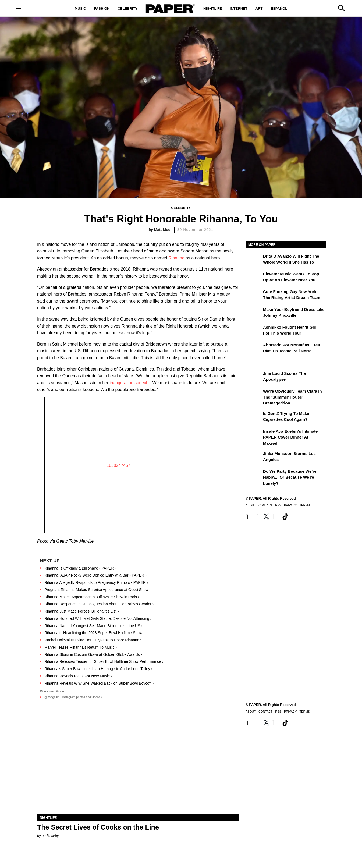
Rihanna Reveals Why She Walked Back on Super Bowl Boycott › (99, 683)
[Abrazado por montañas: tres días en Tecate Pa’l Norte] (254, 349)
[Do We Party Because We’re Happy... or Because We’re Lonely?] (254, 475)
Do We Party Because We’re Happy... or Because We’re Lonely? (290, 477)
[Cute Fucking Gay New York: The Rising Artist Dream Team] (254, 296)
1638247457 (118, 465)
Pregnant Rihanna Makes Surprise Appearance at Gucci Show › (97, 590)
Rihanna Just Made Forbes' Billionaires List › (82, 611)
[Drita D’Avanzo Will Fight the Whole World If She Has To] (254, 260)
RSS (278, 505)
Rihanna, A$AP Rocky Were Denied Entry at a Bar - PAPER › (95, 575)
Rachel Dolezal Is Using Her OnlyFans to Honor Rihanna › (93, 640)
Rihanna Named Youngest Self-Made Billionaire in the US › (93, 626)
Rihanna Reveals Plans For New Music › (78, 676)
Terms (305, 505)
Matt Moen (163, 230)
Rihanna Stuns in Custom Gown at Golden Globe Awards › (93, 654)
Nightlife (213, 8)
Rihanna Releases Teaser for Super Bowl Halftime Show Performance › (104, 661)
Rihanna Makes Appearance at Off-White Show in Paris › (92, 597)
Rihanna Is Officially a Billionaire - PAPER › (80, 568)
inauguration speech (129, 383)
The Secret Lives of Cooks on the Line (98, 827)
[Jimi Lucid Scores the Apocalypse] (254, 377)
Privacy (290, 505)
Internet (239, 8)
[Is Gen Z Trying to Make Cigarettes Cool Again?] (254, 417)
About (251, 505)
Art (259, 8)
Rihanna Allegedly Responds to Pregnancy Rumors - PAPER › (96, 582)
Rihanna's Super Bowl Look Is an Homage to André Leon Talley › (98, 669)
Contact (265, 505)
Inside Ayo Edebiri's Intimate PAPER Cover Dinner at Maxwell (290, 437)
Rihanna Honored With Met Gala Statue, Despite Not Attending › (98, 618)
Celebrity (127, 8)
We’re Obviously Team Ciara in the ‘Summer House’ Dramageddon (292, 397)
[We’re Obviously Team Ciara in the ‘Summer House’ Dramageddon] (254, 395)
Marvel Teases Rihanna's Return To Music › (81, 647)
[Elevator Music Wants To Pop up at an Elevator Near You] (254, 278)
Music (80, 8)
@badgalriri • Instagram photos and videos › (73, 697)
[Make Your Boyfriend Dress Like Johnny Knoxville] (254, 313)
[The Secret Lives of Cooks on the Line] (138, 764)
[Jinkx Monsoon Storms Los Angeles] (254, 457)
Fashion (102, 8)
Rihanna (176, 258)
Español (279, 8)
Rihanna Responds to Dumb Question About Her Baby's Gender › (99, 604)
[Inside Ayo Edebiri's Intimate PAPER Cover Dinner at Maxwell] (254, 435)
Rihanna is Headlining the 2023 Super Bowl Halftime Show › (95, 633)
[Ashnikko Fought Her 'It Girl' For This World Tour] (254, 331)
